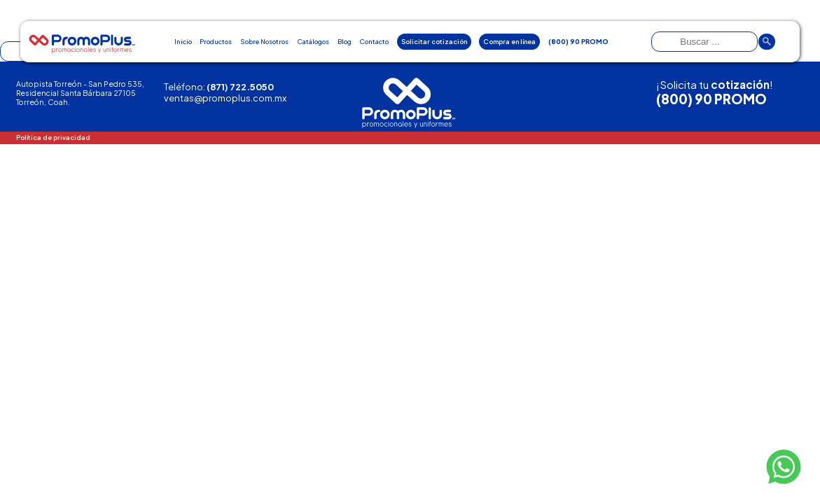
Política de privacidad (53, 137)
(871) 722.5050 (240, 87)
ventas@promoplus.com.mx (225, 98)
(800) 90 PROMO (711, 99)
